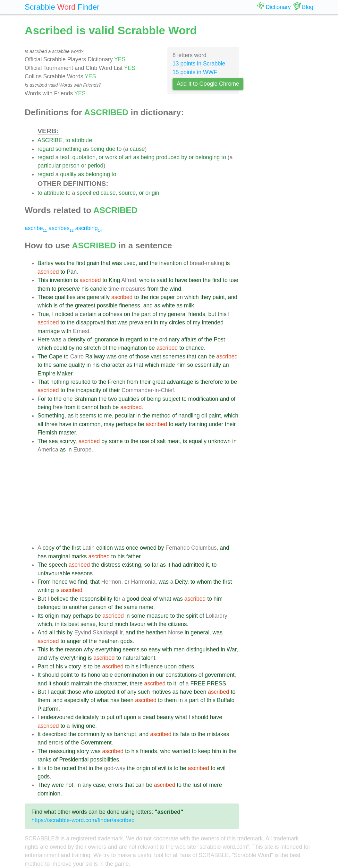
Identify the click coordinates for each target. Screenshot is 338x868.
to (68, 140)
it (78, 407)
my (162, 314)
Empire (46, 374)
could (60, 348)
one (123, 357)
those (142, 357)
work (111, 157)
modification (203, 399)
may (109, 424)
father (133, 556)
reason (73, 649)
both (106, 407)
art (128, 157)
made (168, 365)
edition (105, 548)
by (184, 157)
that (106, 263)
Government (96, 743)
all (40, 424)
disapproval (90, 322)
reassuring (62, 751)
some (116, 441)
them (44, 289)
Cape (55, 357)
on (180, 297)
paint (219, 297)
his (85, 289)
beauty (165, 717)
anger (74, 641)
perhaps (126, 424)
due (110, 149)
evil (162, 768)
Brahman (85, 399)
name (146, 607)
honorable (100, 675)
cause (137, 149)
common (90, 424)
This (43, 280)
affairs (189, 339)
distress (111, 565)
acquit (58, 692)
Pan (72, 272)
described (55, 734)
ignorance (106, 339)
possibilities (105, 760)
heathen (156, 632)
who (144, 280)
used (130, 263)
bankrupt (125, 734)
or (101, 157)
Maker (65, 374)
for (117, 599)
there (136, 683)
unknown (219, 441)
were (58, 785)
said (162, 280)
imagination (132, 348)
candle (98, 289)
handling (189, 416)
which (192, 297)
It (39, 675)
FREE (198, 683)
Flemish (47, 433)
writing (46, 590)
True (43, 314)
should (51, 675)
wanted (181, 751)
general (177, 314)
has (42, 556)
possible (107, 305)
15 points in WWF (195, 72)
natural (131, 658)
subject (171, 399)
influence (151, 666)
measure (157, 616)
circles (177, 322)
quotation (84, 157)
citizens (177, 624)
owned (148, 548)
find (82, 582)
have (181, 280)
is (228, 263)
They (44, 785)
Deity (181, 582)
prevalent (141, 322)
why (89, 649)
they (206, 297)
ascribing (88, 228)
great (159, 382)
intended (213, 322)
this (222, 314)
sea (53, 441)
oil (204, 416)
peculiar (125, 416)
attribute (82, 140)
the (71, 263)
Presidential (74, 760)
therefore (212, 382)
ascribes (61, 228)
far (155, 565)
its (64, 624)
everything (108, 649)
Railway (95, 357)
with (66, 331)
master (67, 433)
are (81, 297)
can (202, 357)
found (106, 624)
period (96, 166)
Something (51, 416)
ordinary (170, 339)
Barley (46, 263)
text (64, 157)
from (153, 289)
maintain (82, 683)
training (198, 424)
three (51, 424)
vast (156, 357)
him (181, 365)
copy (49, 548)
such (144, 692)
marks (79, 556)
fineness (130, 305)
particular (49, 166)
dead (149, 717)
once (132, 548)
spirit (192, 616)
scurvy (67, 441)
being (97, 149)
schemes (174, 357)
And (42, 632)
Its (41, 616)
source (127, 193)
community (91, 734)
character (113, 365)
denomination (131, 675)
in (156, 322)
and (144, 263)
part (146, 314)
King (114, 280)
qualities (65, 297)
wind (175, 289)
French (117, 382)
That (43, 382)
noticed (64, 314)
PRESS (216, 683)
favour (138, 624)
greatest (85, 305)
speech (58, 565)
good (133, 599)
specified (88, 193)
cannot (90, 407)
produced (168, 157)
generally (98, 297)
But (42, 599)
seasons (82, 573)
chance (195, 348)
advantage (180, 382)
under (216, 424)
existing (131, 565)
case (99, 785)
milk (189, 305)
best (74, 624)
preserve (69, 289)
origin (152, 193)
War (232, 649)
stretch (93, 348)
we (73, 582)
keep (204, 751)
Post (219, 339)
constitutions (181, 675)
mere (215, 785)
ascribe (36, 228)
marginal (59, 556)
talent (148, 658)
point (66, 675)
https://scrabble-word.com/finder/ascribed (83, 820)
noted (69, 768)
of (121, 157)
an (226, 365)
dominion (49, 794)
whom (204, 582)
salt (161, 441)
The (42, 357)
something (68, 149)
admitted (194, 565)
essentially (208, 365)
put (110, 717)
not (69, 785)
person (71, 166)
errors (56, 743)
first (80, 263)
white (168, 305)
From (44, 582)
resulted (81, 382)
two (112, 399)
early (181, 424)
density (77, 339)
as (86, 149)
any (132, 692)
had (177, 565)
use (234, 280)
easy (154, 649)
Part (43, 666)
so (190, 365)
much (121, 624)
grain (93, 263)
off (119, 717)
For (42, 399)
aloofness (110, 314)
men (179, 649)
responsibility (96, 599)
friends (197, 314)
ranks (44, 760)
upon (170, 666)
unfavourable (54, 573)
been (195, 280)
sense (88, 624)
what (165, 599)
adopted (105, 692)
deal (146, 599)
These (45, 297)
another (78, 607)
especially (76, 700)
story (83, 751)
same (60, 365)
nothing (60, 382)
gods (126, 641)
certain (88, 314)
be (152, 348)
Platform (48, 709)
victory (73, 666)
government (220, 675)
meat (174, 441)
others (186, 666)
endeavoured (57, 717)
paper (168, 297)
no (79, 348)
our (160, 675)
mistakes (218, 734)
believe (60, 599)
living (78, 726)
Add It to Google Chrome (208, 84)
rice (154, 297)
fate (185, 734)
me (108, 416)
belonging (207, 157)
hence (60, 582)
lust (197, 785)
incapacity (89, 390)
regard (46, 149)
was (60, 263)
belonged (49, 607)
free (58, 407)
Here (44, 339)
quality (68, 174)
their (145, 382)
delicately (87, 717)
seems (88, 416)
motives (161, 692)
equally (198, 441)
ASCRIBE (50, 140)
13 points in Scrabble (199, 64)
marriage (49, 331)
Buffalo (226, 700)
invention (171, 263)
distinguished (203, 649)
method (161, 416)
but (212, 314)
